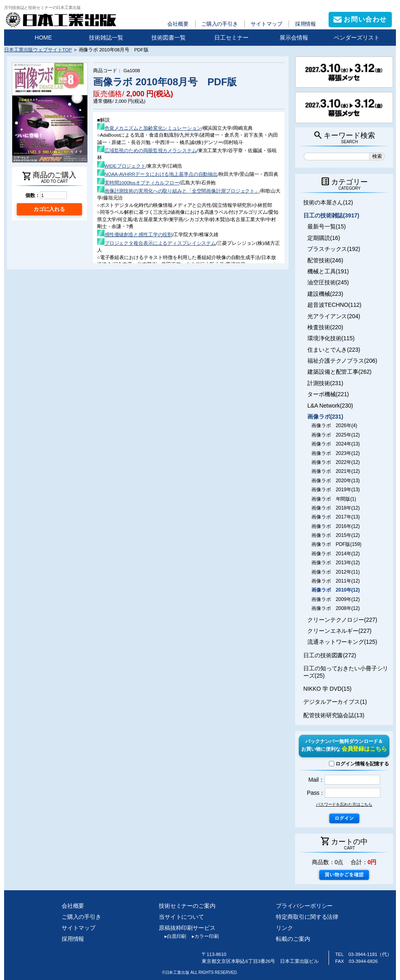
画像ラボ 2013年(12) (336, 563)
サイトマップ (266, 24)
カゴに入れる (49, 209)
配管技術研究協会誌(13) (334, 715)
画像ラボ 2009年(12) (336, 599)
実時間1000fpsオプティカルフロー (142, 183)
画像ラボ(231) (325, 417)
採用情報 (306, 24)
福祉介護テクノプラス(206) (342, 361)
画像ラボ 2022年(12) (336, 462)
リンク (284, 928)
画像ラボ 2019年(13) (336, 490)
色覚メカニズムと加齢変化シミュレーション (153, 128)
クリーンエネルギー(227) (339, 631)
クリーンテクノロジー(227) (342, 620)
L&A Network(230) (330, 406)
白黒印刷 (172, 936)
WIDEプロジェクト (125, 166)
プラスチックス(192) (334, 249)
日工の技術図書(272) (330, 655)
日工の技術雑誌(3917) (331, 215)
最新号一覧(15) (327, 226)
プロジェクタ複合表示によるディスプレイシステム (160, 243)
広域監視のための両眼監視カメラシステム (151, 150)
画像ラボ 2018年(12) (336, 508)
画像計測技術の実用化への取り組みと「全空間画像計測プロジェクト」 (182, 191)
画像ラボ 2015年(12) (336, 535)
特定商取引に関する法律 (307, 917)
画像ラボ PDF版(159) (336, 544)
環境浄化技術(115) (331, 338)
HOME (43, 38)
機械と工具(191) (328, 271)
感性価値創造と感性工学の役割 (138, 234)
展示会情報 (294, 38)
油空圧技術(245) (328, 282)
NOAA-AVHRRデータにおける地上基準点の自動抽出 (161, 174)
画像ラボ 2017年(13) (336, 517)
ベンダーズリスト (357, 38)
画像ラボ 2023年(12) (336, 453)
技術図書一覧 (169, 38)
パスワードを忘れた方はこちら (344, 804)
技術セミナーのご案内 (187, 906)
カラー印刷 (202, 936)
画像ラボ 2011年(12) (336, 581)
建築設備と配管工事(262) (339, 372)
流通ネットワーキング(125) (342, 642)
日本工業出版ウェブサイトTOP (38, 50)
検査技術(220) (325, 327)
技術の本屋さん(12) (328, 202)
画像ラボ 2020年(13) (336, 481)
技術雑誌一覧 (106, 38)
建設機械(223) (325, 294)
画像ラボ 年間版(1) (334, 499)
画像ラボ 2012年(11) (336, 572)
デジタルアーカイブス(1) (335, 702)
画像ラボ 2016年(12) (336, 526)
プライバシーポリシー (304, 906)
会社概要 (178, 24)
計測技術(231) (325, 383)
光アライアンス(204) (334, 316)
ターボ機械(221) (328, 394)
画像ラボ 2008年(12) (336, 608)
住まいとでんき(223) (334, 350)
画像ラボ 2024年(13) (336, 444)
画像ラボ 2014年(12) (336, 554)
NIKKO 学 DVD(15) (327, 689)
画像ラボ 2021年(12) (336, 471)
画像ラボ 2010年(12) (336, 590)
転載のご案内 (293, 939)
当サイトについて (181, 917)
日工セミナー (231, 38)
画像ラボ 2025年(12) (336, 435)
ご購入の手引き (220, 24)
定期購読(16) (324, 238)
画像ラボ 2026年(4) (334, 426)
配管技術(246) (325, 260)
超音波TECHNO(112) (334, 305)
